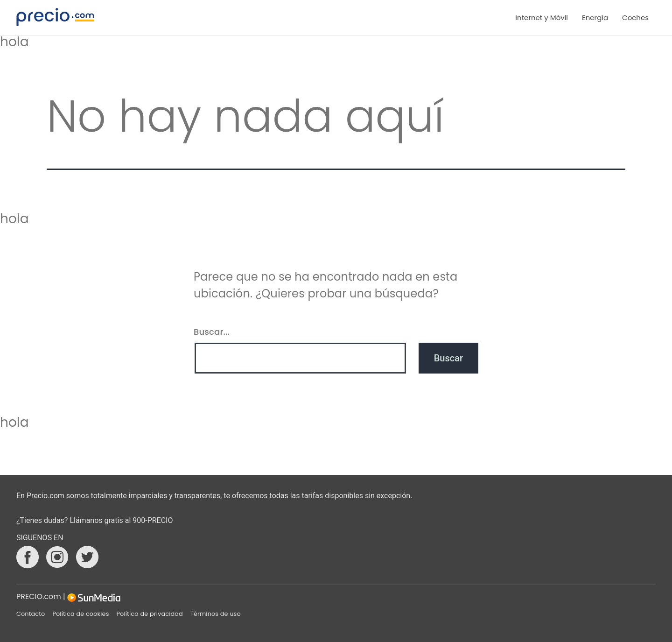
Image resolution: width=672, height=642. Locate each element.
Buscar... (212, 332)
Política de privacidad (150, 614)
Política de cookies (80, 614)
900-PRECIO (153, 520)
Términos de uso (216, 614)
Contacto (31, 614)
